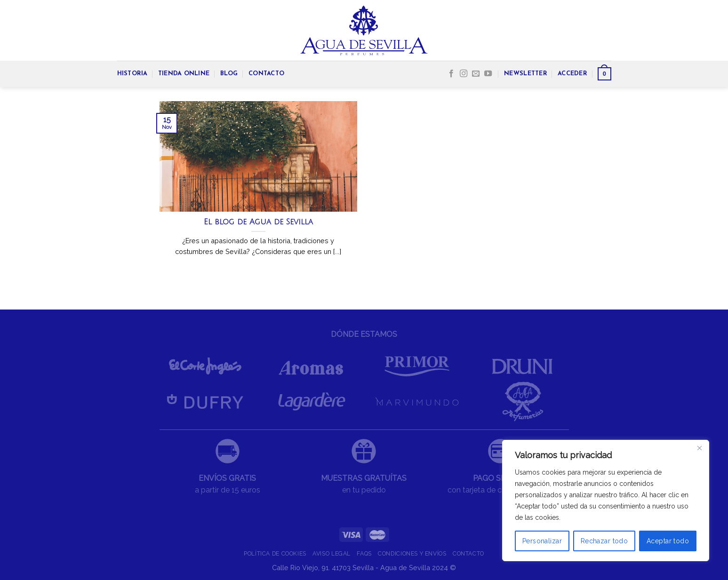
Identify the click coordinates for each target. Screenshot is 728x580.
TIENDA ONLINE (184, 74)
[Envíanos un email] (476, 74)
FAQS (364, 553)
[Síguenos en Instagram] (464, 74)
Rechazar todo (604, 541)
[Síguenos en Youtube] (488, 74)
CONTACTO (266, 74)
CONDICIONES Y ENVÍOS (412, 553)
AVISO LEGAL (332, 553)
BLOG (229, 74)
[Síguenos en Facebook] (451, 74)
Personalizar (542, 541)
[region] (606, 501)
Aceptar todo (668, 541)
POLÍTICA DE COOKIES (275, 553)
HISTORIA (132, 74)
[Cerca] (699, 448)
